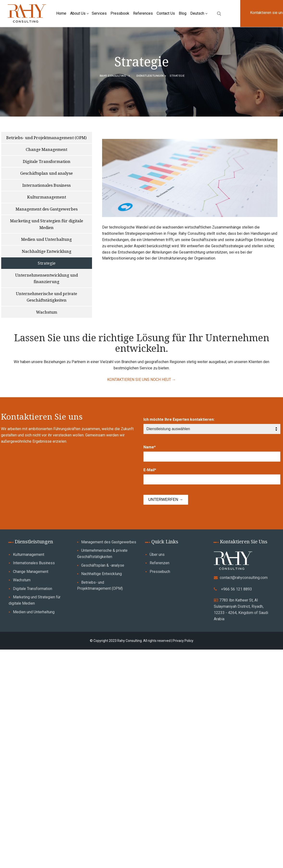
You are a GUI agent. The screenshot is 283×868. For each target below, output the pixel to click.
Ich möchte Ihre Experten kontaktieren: (179, 419)
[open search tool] (219, 14)
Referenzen (160, 563)
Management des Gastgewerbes (109, 542)
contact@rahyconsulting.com (244, 578)
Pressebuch (160, 572)
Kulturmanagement (29, 555)
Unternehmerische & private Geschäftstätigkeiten (102, 554)
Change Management (31, 572)
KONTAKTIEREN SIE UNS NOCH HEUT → (141, 380)
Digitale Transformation (33, 589)
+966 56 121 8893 (237, 589)
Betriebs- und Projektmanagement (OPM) (100, 586)
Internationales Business (34, 563)
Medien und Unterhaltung (34, 612)
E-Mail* (150, 470)
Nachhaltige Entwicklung (102, 574)
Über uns (157, 555)
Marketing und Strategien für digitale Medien (35, 600)
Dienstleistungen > (152, 76)
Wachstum (22, 580)
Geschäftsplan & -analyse (103, 565)
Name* (150, 447)
